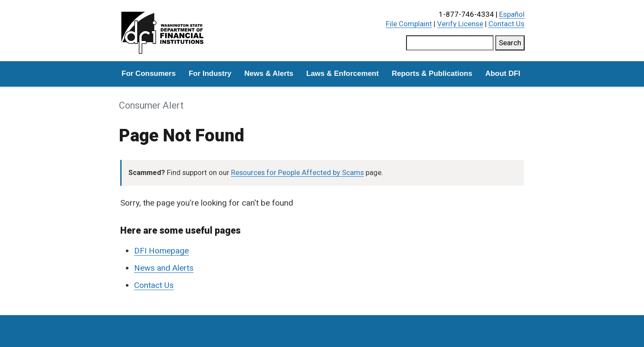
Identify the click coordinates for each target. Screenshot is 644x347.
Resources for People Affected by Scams (297, 173)
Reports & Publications (432, 73)
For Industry (210, 73)
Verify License (460, 24)
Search (510, 43)
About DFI (503, 73)
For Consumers (149, 73)
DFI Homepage (161, 251)
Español (512, 14)
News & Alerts (269, 73)
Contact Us (506, 24)
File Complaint (409, 24)
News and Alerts (164, 268)
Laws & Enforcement (343, 73)
